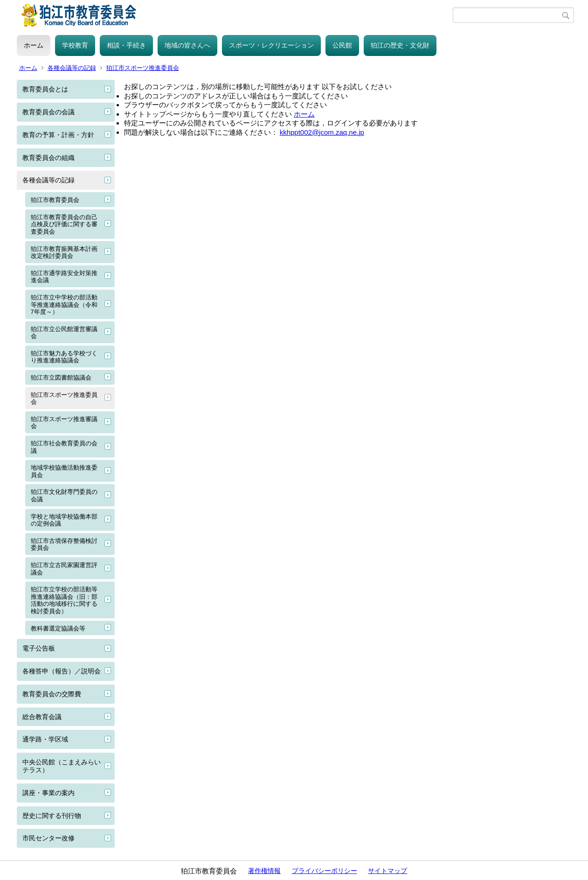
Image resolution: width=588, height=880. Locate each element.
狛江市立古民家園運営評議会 (64, 569)
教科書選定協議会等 (58, 628)
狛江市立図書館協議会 (61, 378)
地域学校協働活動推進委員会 (64, 471)
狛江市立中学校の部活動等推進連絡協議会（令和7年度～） (64, 305)
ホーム (34, 45)
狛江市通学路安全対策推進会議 (64, 277)
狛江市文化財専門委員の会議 (64, 495)
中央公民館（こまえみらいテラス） (62, 766)
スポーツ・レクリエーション (271, 45)
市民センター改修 (48, 838)
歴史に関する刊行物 (52, 816)
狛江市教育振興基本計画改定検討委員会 (64, 253)
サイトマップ (387, 871)
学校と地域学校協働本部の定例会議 (64, 520)
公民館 (342, 45)
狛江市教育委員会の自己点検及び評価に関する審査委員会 (64, 224)
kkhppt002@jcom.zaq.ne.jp (322, 132)
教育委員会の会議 (48, 112)
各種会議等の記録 (72, 68)
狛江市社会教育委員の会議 (64, 447)
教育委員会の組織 (48, 158)
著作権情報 (264, 871)
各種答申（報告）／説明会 (62, 671)
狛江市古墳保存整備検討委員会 (64, 544)
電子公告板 (39, 648)
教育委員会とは (45, 89)
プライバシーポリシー (325, 871)
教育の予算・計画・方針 (58, 135)
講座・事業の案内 (48, 793)
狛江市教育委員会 (55, 200)
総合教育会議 (42, 717)
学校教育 (75, 45)
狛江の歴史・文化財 (400, 45)
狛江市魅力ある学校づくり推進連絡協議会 (64, 357)
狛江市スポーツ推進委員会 (143, 68)
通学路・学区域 (45, 739)
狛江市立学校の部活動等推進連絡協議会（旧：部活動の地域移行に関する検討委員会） (64, 600)
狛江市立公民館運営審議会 (64, 333)
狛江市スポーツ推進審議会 (64, 423)
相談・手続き (126, 45)
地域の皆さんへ (187, 45)
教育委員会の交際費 (52, 694)
